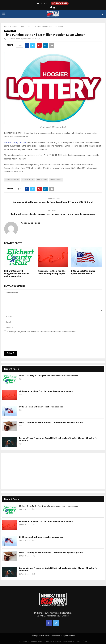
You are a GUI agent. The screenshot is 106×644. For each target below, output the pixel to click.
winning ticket (56, 180)
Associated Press (13, 39)
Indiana (7, 31)
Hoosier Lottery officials (15, 142)
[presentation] (25, 343)
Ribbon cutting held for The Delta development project (52, 272)
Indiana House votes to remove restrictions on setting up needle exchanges (53, 214)
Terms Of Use (82, 641)
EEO (18, 641)
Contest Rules (37, 641)
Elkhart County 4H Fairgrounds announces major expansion (17, 274)
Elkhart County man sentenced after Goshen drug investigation (51, 422)
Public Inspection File (53, 641)
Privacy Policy (69, 641)
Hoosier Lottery (12, 180)
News (13, 31)
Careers (26, 641)
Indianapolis (42, 180)
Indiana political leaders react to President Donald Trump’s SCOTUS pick (53, 202)
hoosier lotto (28, 180)
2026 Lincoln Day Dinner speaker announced (83, 272)
